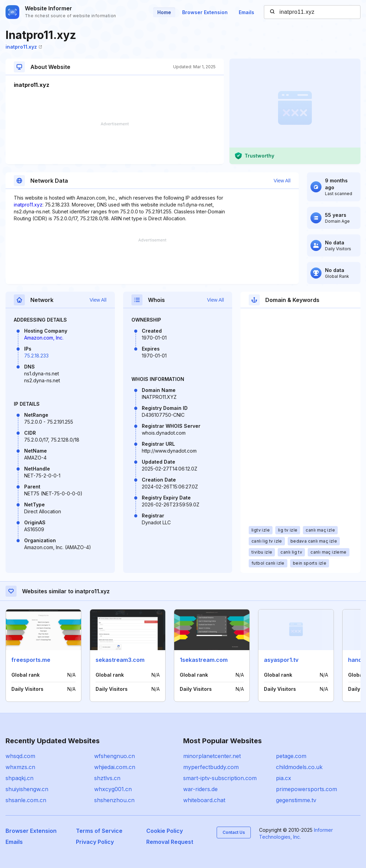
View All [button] (282, 181)
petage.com (291, 756)
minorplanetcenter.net (212, 756)
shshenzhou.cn (114, 800)
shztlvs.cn (107, 778)
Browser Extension (205, 12)
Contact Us (234, 832)
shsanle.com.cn (26, 800)
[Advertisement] (115, 143)
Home (164, 12)
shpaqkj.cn (19, 778)
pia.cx (284, 778)
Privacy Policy (95, 842)
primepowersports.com (306, 789)
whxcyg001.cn (113, 789)
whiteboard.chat (204, 800)
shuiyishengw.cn (27, 789)
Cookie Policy (165, 831)
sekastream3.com (120, 660)
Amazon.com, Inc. (44, 338)
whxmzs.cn (20, 767)
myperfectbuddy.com (211, 767)
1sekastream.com (204, 660)
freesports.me (31, 660)
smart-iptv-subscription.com (220, 778)
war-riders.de (200, 789)
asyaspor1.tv (281, 660)
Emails (246, 12)
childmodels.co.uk (299, 767)
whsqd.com (20, 756)
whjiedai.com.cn (115, 767)
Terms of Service (99, 831)
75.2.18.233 (36, 356)
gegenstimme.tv (296, 800)
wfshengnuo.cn (115, 756)
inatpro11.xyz (24, 47)
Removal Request (170, 842)
